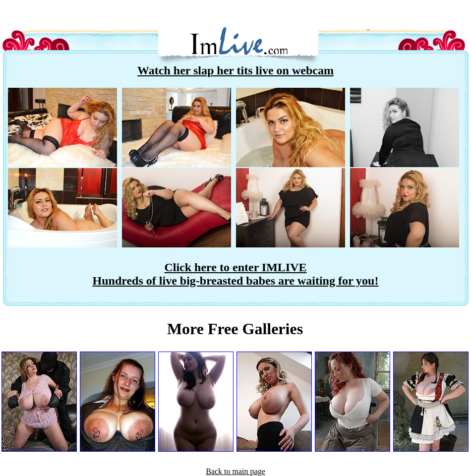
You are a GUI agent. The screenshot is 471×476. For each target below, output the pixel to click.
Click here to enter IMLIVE (235, 267)
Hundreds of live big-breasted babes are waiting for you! (236, 281)
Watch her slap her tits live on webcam (235, 70)
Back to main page (235, 471)
